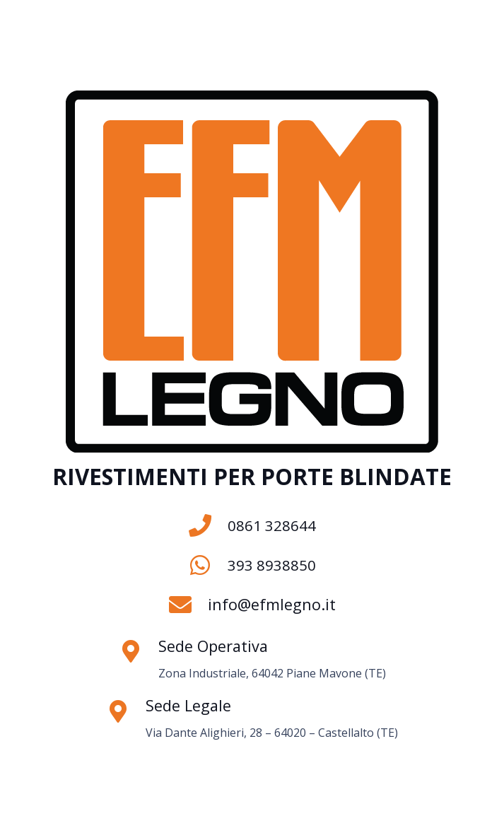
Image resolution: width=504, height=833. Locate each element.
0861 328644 (272, 525)
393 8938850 (272, 565)
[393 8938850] (208, 565)
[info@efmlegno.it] (188, 605)
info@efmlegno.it (272, 604)
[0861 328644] (208, 525)
